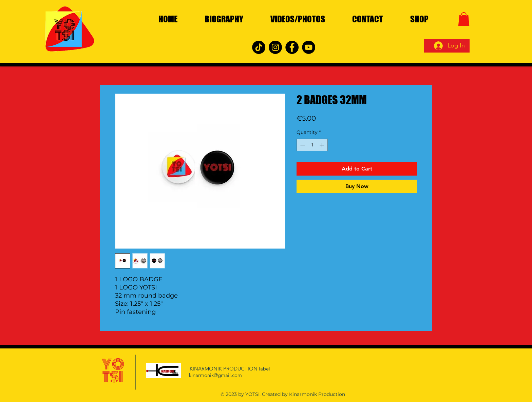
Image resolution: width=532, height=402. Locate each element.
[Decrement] (302, 145)
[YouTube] (309, 47)
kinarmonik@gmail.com (215, 375)
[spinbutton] (312, 145)
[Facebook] (292, 47)
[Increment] (322, 145)
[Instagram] (275, 47)
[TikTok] (259, 47)
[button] (464, 19)
